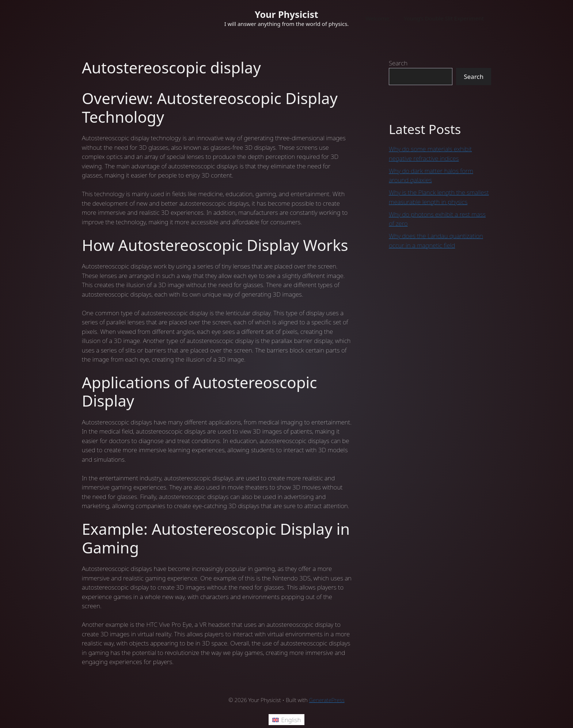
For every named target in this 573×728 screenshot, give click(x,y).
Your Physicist (286, 14)
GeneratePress (327, 700)
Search (398, 63)
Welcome (377, 18)
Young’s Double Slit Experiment (444, 18)
